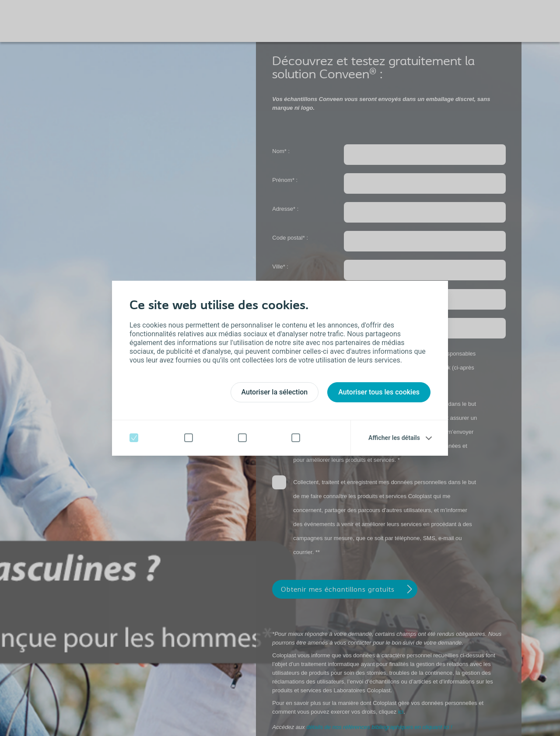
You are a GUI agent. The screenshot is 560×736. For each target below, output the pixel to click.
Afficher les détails (394, 438)
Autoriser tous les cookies (379, 392)
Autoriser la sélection (275, 392)
